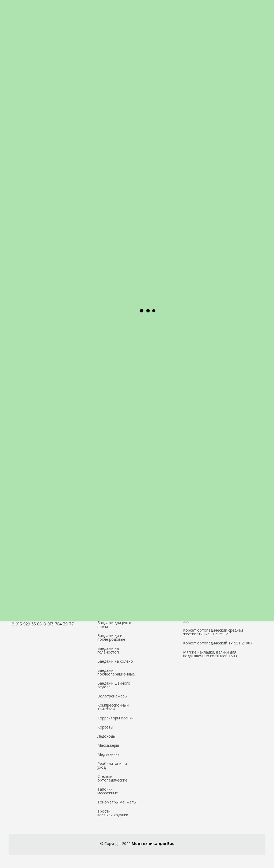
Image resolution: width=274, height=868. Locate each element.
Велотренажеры (112, 696)
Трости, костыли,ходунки (113, 813)
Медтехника (109, 754)
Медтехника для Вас (153, 844)
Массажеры (108, 745)
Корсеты (105, 727)
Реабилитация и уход (112, 765)
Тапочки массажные (108, 791)
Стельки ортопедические (112, 778)
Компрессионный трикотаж (113, 707)
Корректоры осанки (115, 718)
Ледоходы (106, 736)
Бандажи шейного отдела (114, 685)
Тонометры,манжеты (117, 802)
